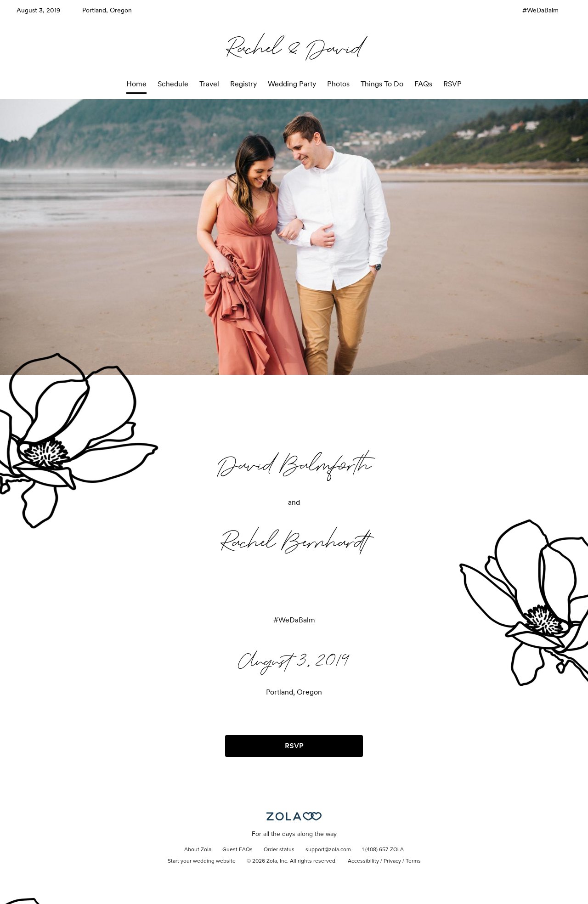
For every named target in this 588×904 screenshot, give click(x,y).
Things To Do (382, 84)
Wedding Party (292, 84)
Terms (413, 861)
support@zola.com (328, 850)
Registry (243, 84)
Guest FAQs (237, 850)
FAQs (423, 84)
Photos (338, 84)
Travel (209, 84)
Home (136, 84)
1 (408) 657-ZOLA (383, 850)
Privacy (392, 861)
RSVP (452, 84)
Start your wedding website (202, 861)
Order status (279, 850)
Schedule (173, 84)
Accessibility (363, 861)
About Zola (198, 850)
